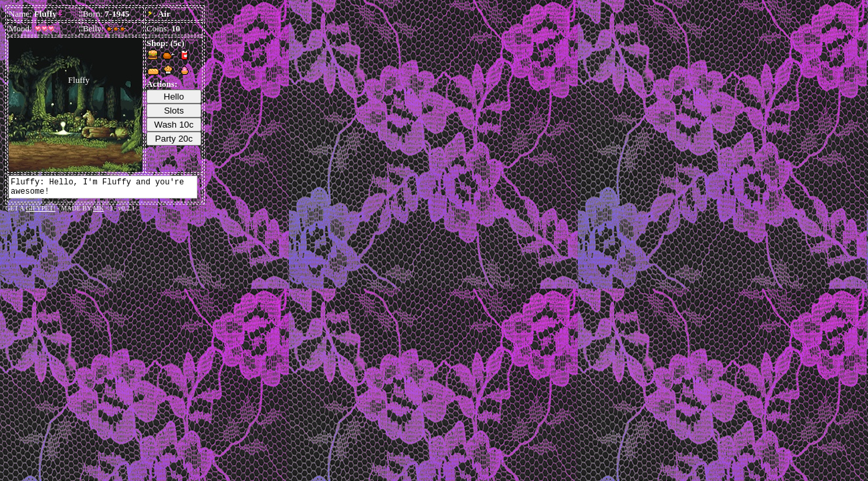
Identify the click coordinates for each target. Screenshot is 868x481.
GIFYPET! (40, 208)
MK (98, 208)
